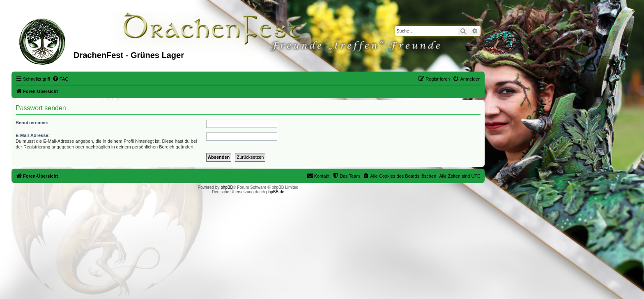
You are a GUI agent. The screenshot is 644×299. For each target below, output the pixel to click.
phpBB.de (275, 192)
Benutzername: (32, 123)
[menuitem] (60, 79)
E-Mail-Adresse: (33, 135)
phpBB (227, 187)
